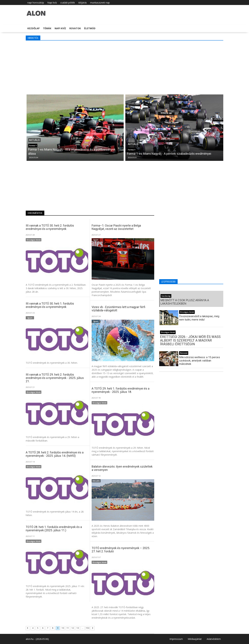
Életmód (90, 28)
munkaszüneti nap (100, 3)
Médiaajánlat (195, 639)
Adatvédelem (214, 639)
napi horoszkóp (36, 3)
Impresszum (176, 639)
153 (88, 628)
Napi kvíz (52, 3)
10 (63, 628)
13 (78, 628)
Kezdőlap (34, 28)
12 (73, 628)
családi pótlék (68, 3)
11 (68, 628)
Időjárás (83, 3)
